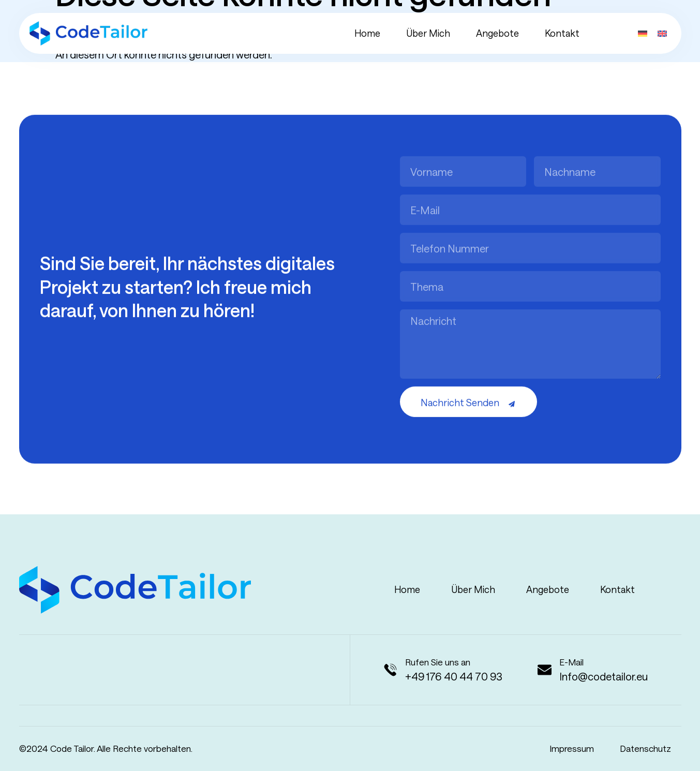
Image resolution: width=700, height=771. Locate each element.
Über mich (428, 33)
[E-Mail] (545, 670)
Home (367, 33)
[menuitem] (643, 31)
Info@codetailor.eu (604, 676)
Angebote (497, 33)
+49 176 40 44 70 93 (454, 676)
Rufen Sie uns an (438, 662)
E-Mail (571, 662)
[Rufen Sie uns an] (390, 670)
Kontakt (562, 33)
